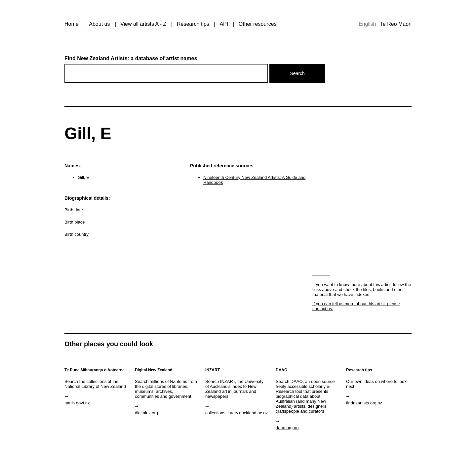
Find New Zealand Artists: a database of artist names (131, 58)
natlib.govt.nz (77, 403)
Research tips (193, 24)
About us (99, 24)
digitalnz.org (146, 413)
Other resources (258, 24)
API (224, 24)
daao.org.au (287, 428)
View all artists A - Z (143, 24)
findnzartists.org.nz (364, 403)
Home (72, 24)
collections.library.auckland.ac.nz (237, 413)
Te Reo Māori (396, 24)
